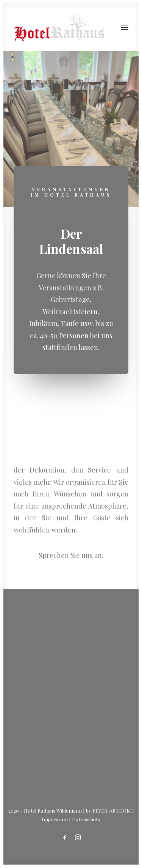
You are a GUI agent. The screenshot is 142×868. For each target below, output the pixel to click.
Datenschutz (86, 819)
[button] (125, 27)
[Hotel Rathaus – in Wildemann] (59, 27)
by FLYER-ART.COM (108, 811)
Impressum (55, 819)
